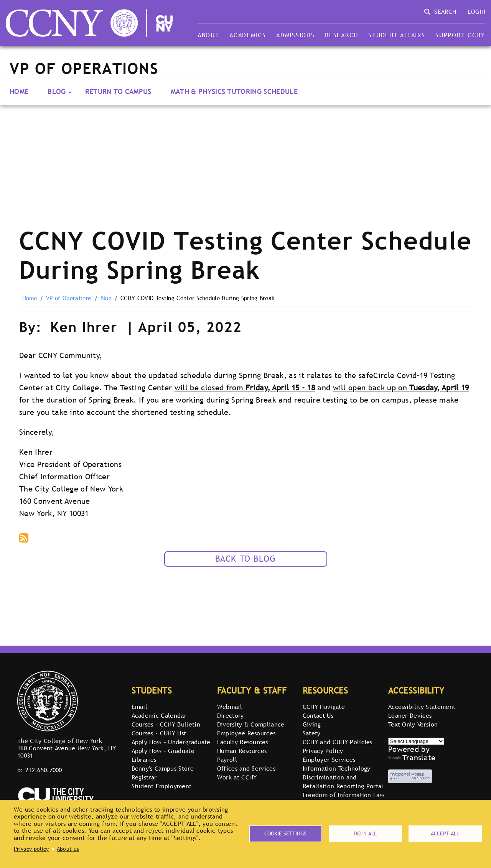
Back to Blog (246, 559)
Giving (312, 724)
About (208, 35)
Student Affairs (397, 35)
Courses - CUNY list (159, 733)
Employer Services (329, 759)
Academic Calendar (159, 715)
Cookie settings (285, 833)
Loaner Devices (410, 715)
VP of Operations (69, 298)
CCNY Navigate (324, 707)
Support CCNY (460, 35)
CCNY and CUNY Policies (338, 742)
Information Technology (337, 768)
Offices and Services (246, 768)
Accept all (445, 833)
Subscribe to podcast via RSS (25, 539)
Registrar (144, 777)
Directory (231, 715)
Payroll (227, 759)
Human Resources (242, 751)
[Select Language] (416, 741)
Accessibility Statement (422, 707)
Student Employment (162, 786)
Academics (248, 35)
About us (68, 849)
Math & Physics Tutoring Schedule (234, 91)
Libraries (144, 759)
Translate (412, 758)
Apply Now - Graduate (163, 751)
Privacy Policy (323, 751)
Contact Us (318, 715)
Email (140, 707)
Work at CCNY (237, 777)
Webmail (230, 707)
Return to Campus (118, 91)
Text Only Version (413, 724)
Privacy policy (31, 849)
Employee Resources (246, 733)
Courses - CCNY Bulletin (166, 724)
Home (19, 91)
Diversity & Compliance (251, 724)
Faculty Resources (243, 742)
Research (342, 35)
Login (476, 12)
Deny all (365, 833)
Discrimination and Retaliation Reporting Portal (343, 782)
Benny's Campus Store (163, 768)
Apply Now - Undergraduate (171, 742)
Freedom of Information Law (344, 795)
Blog (57, 91)
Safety (312, 733)
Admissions (295, 35)
